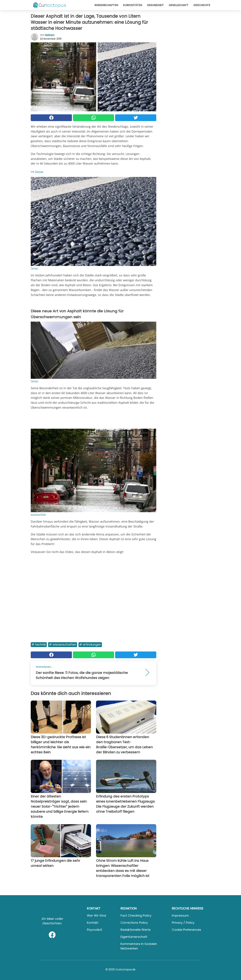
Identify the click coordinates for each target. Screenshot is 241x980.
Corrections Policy (134, 923)
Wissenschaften (106, 5)
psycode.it (95, 930)
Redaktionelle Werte (136, 930)
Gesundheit (155, 5)
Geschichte (202, 5)
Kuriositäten (132, 5)
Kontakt (93, 923)
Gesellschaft (179, 5)
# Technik (39, 644)
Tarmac (39, 172)
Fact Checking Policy (136, 915)
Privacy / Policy (183, 923)
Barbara (50, 35)
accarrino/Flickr (38, 514)
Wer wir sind (96, 915)
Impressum (180, 915)
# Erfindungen (90, 644)
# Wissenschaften (63, 644)
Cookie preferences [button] (186, 930)
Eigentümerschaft (134, 937)
